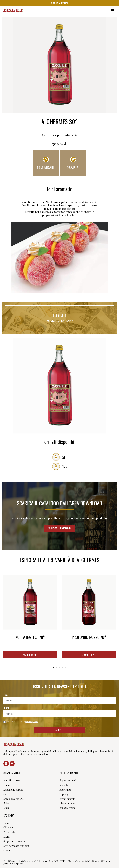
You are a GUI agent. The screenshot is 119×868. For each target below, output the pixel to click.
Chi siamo (9, 827)
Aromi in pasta (67, 799)
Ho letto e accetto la (22, 722)
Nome (7, 708)
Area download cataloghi (17, 846)
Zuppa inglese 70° (30, 637)
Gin (5, 794)
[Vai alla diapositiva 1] (53, 667)
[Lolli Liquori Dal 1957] (13, 10)
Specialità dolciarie (14, 799)
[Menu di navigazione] (113, 10)
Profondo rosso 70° (89, 637)
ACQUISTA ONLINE (59, 3)
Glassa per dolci (68, 803)
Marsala (64, 785)
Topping (64, 794)
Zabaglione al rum (13, 790)
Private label (10, 832)
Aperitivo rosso (11, 780)
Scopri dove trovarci (14, 841)
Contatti (8, 850)
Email (7, 695)
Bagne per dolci (68, 780)
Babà (6, 803)
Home (7, 823)
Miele (6, 808)
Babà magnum (67, 808)
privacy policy (31, 721)
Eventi (7, 837)
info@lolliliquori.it (93, 861)
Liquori (7, 785)
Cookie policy (17, 863)
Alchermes (65, 790)
